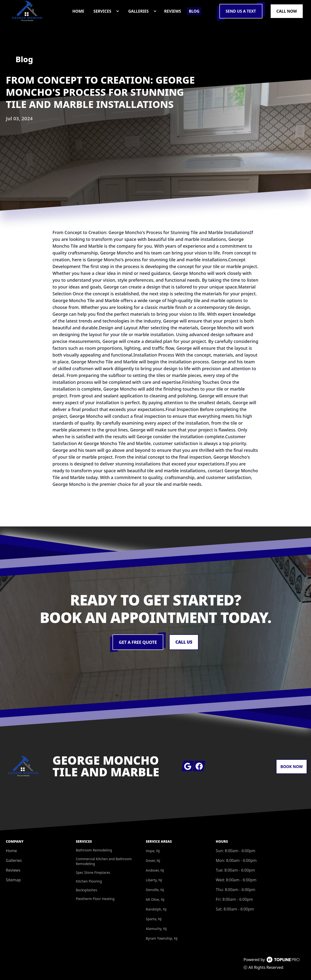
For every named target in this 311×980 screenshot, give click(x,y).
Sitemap (13, 880)
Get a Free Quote (138, 642)
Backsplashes (86, 890)
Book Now (292, 767)
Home (11, 851)
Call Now (287, 11)
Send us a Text (241, 11)
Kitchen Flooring (89, 881)
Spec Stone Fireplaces (93, 872)
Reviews (13, 870)
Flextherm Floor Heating (95, 899)
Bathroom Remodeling (94, 850)
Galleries (14, 860)
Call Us (184, 642)
